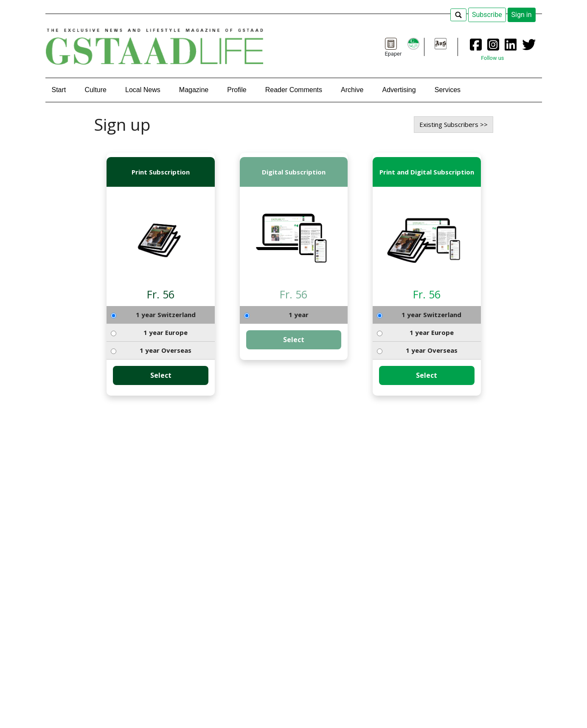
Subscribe (487, 15)
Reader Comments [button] (294, 90)
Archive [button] (352, 90)
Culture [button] (95, 90)
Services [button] (448, 90)
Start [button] (59, 90)
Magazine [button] (194, 90)
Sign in (522, 15)
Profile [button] (237, 90)
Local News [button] (143, 90)
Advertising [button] (399, 90)
